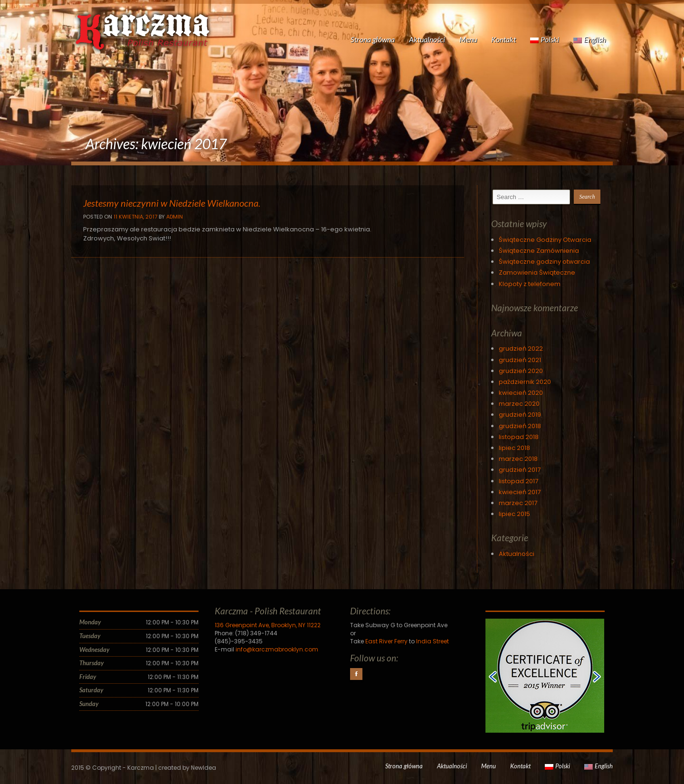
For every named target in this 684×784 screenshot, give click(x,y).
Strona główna (373, 39)
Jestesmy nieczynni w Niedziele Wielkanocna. (172, 203)
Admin (175, 217)
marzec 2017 (518, 503)
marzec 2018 (518, 459)
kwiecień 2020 (521, 393)
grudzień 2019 (520, 415)
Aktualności (427, 39)
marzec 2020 (519, 404)
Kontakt (503, 39)
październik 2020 (525, 382)
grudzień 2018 (520, 426)
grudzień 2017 (520, 470)
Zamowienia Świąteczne (537, 272)
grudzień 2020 (521, 371)
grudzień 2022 (521, 349)
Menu (468, 39)
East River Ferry (386, 641)
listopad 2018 (519, 437)
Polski (545, 39)
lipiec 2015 (514, 514)
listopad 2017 (518, 481)
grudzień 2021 (520, 360)
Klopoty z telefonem (530, 284)
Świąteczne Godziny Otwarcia (545, 240)
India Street (432, 641)
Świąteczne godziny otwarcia (544, 262)
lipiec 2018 (514, 448)
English (589, 39)
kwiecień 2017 (520, 492)
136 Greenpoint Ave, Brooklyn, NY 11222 (268, 625)
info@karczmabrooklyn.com (277, 649)
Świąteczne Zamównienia (539, 251)
